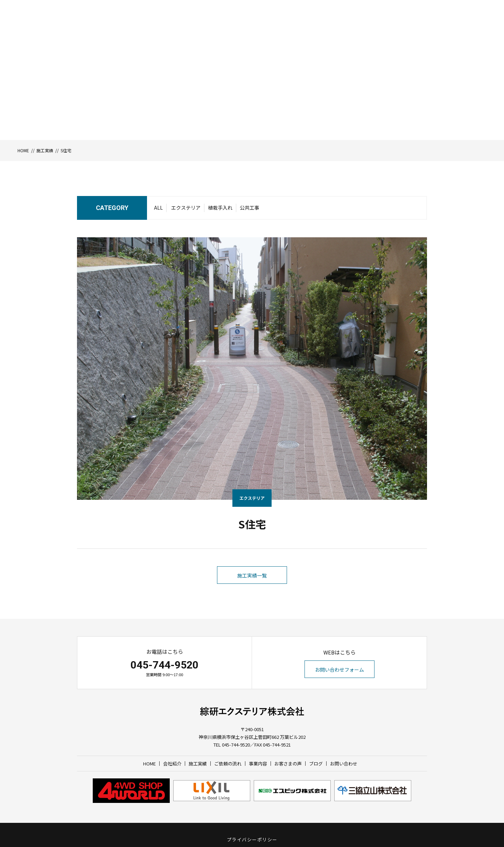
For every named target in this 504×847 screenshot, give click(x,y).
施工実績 (280, 27)
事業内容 (340, 27)
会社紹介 (255, 27)
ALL (158, 208)
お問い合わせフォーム (339, 670)
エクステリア (186, 208)
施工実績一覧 (252, 575)
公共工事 (250, 208)
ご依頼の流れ (310, 27)
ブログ (397, 27)
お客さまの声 (370, 27)
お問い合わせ (451, 27)
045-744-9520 (164, 665)
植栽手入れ (220, 208)
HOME (233, 27)
